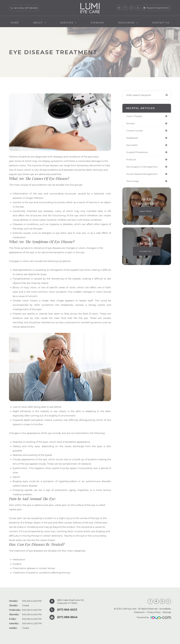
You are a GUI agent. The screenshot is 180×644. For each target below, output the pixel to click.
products (131, 161)
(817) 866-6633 (68, 610)
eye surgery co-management (143, 168)
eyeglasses (132, 138)
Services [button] (68, 23)
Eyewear (97, 23)
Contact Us (161, 23)
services (131, 124)
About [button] (39, 23)
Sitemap (167, 612)
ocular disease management (143, 175)
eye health (132, 146)
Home (15, 23)
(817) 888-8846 (68, 617)
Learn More (145, 213)
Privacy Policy (154, 612)
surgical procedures (138, 153)
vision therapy (135, 116)
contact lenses (135, 131)
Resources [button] (128, 23)
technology (133, 183)
